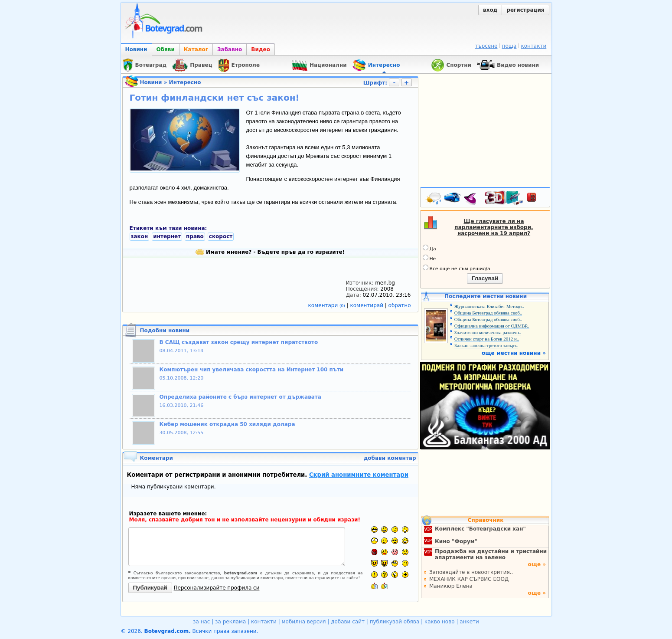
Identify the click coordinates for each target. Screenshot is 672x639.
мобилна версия (304, 622)
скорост (221, 236)
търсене (486, 46)
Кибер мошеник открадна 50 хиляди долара (227, 424)
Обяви (166, 49)
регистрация (525, 10)
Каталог (196, 49)
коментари (328, 305)
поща (509, 46)
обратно (400, 305)
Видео (261, 49)
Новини (136, 49)
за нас (201, 622)
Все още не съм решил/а (457, 268)
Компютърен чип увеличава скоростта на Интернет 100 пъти (252, 370)
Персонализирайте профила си (217, 588)
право (195, 236)
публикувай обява (395, 622)
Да (429, 248)
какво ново (440, 622)
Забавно (230, 49)
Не (429, 258)
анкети (469, 622)
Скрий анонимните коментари (359, 475)
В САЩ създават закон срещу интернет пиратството (239, 342)
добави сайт (348, 622)
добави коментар (390, 458)
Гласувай (485, 278)
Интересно (185, 82)
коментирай (368, 305)
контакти (533, 46)
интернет (167, 236)
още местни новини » (514, 353)
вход (490, 10)
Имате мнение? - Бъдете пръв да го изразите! (270, 252)
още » (537, 564)
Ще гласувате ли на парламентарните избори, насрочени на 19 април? (494, 227)
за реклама (230, 622)
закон (140, 236)
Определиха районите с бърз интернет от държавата (240, 397)
